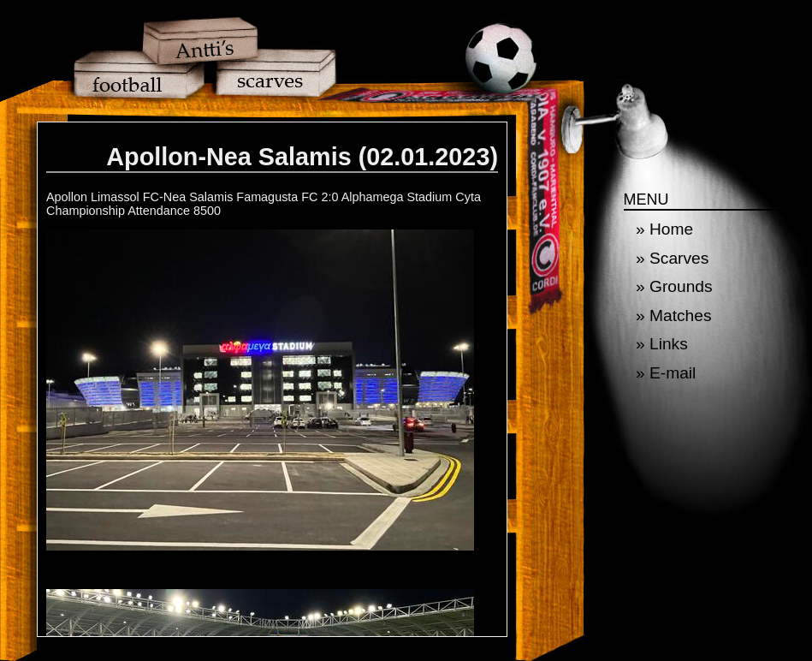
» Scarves (672, 258)
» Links (662, 344)
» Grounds (674, 286)
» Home (664, 229)
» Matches (674, 316)
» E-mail (666, 373)
